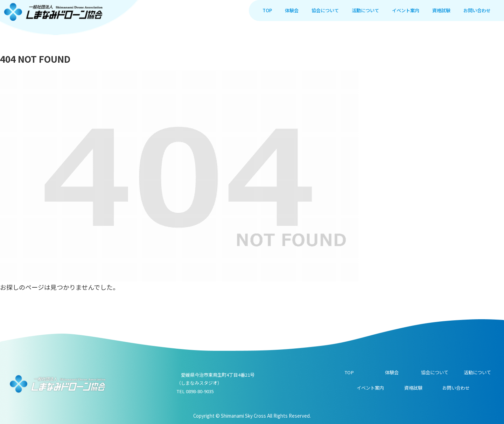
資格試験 (413, 388)
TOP (349, 372)
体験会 (392, 372)
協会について (435, 372)
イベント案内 (370, 388)
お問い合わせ (456, 388)
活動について (477, 372)
